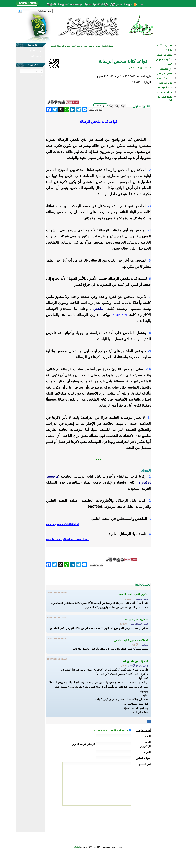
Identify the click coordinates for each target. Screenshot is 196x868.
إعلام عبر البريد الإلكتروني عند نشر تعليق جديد (111, 730)
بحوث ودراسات (165, 55)
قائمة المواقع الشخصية (165, 99)
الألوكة (77, 847)
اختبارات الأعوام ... (163, 60)
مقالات (169, 50)
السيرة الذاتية (165, 46)
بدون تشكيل (100, 105)
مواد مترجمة (166, 83)
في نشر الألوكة (36, 56)
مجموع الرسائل (164, 74)
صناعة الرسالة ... (164, 88)
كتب (170, 64)
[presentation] (125, 818)
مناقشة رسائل (165, 92)
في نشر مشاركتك (36, 51)
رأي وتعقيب (166, 69)
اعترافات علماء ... (163, 78)
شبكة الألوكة (107, 46)
